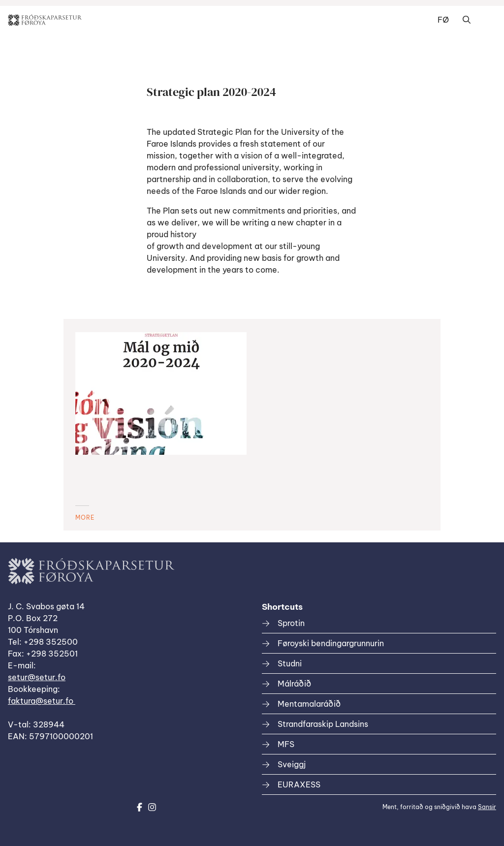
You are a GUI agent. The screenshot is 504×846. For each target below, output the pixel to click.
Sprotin (291, 623)
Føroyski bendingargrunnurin (331, 643)
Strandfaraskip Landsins (323, 724)
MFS (286, 744)
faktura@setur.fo (42, 701)
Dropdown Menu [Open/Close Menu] (486, 20)
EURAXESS (299, 784)
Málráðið (294, 684)
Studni (290, 663)
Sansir (487, 807)
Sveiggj (292, 764)
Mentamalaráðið (309, 704)
